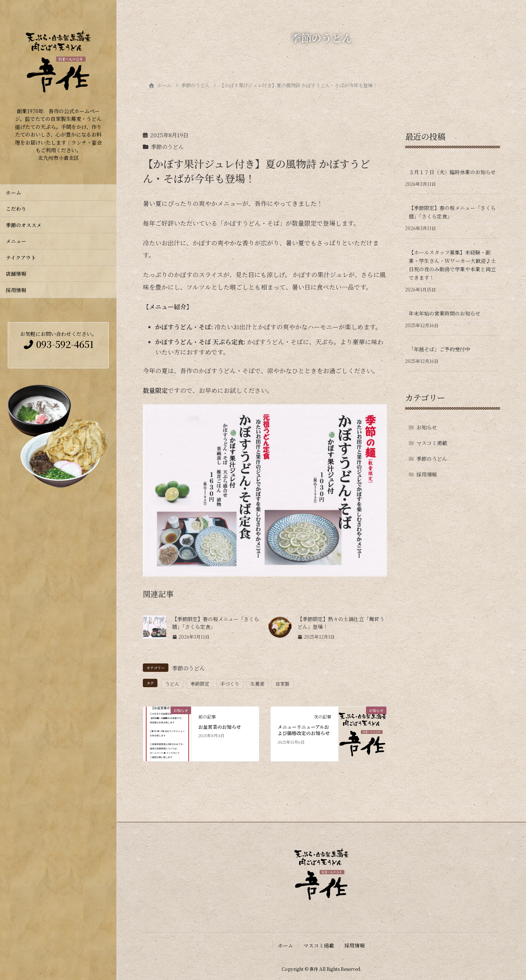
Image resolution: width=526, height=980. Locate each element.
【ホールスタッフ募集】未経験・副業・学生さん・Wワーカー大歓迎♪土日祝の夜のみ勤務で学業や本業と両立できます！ (452, 265)
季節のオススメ (26, 225)
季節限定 (200, 684)
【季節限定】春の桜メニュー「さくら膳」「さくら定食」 (452, 212)
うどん (172, 684)
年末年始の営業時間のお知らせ (445, 313)
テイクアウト (21, 257)
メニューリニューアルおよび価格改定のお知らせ (304, 730)
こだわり (16, 208)
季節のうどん (167, 147)
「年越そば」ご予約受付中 (439, 349)
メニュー (16, 241)
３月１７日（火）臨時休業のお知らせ (452, 172)
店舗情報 (16, 273)
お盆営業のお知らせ (220, 727)
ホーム (14, 192)
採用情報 (16, 290)
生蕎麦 (257, 684)
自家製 (283, 684)
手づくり (230, 684)
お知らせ (427, 427)
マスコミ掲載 (432, 443)
